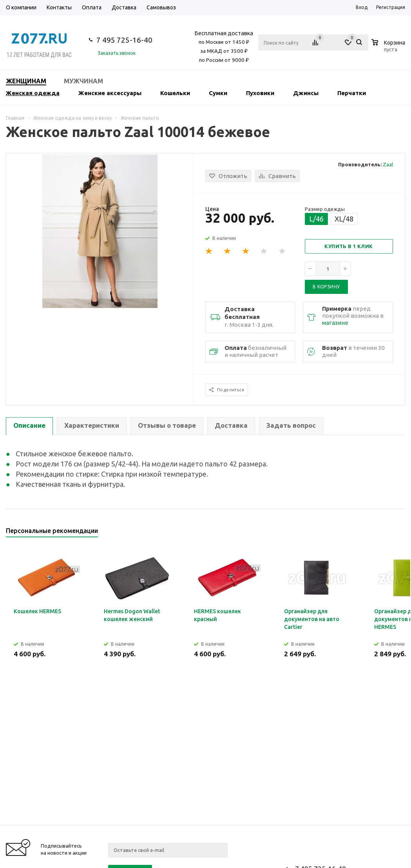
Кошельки (175, 93)
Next (399, 533)
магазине (335, 323)
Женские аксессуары (110, 93)
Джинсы (306, 93)
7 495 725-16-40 (124, 40)
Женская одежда (33, 93)
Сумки (218, 93)
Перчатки (352, 93)
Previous (386, 533)
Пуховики (260, 93)
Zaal (388, 164)
